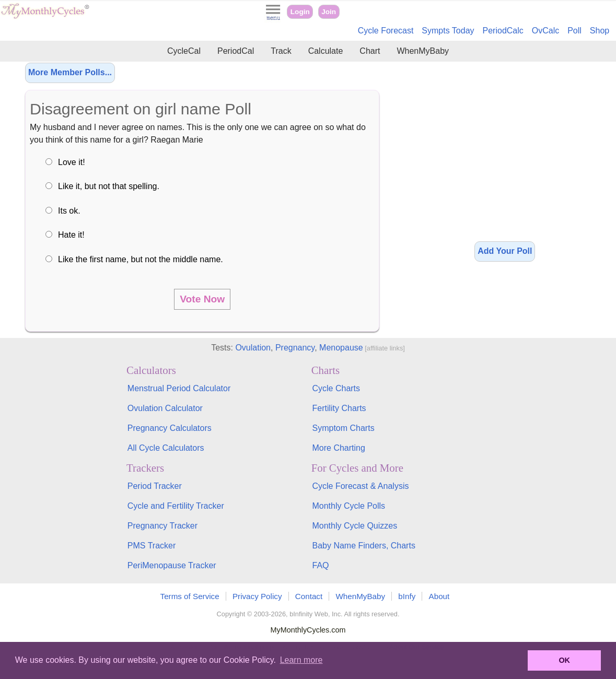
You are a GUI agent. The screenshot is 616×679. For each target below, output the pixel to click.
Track (281, 51)
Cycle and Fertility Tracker (176, 506)
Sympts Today (448, 31)
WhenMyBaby (423, 51)
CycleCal (184, 51)
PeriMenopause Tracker (172, 565)
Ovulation (253, 348)
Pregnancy (295, 348)
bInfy (407, 596)
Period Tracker (155, 486)
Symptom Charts (343, 428)
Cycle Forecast (386, 31)
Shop (600, 31)
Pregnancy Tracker (162, 526)
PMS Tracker (152, 546)
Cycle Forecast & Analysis (360, 486)
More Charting (338, 448)
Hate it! (71, 235)
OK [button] (564, 660)
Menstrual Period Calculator (179, 388)
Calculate (326, 51)
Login (300, 12)
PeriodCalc (503, 31)
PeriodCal (236, 51)
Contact (309, 596)
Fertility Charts (339, 408)
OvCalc (545, 31)
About (439, 596)
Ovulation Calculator (165, 408)
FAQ (320, 565)
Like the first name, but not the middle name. (141, 259)
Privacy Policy (257, 596)
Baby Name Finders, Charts (363, 546)
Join (329, 12)
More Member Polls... (70, 72)
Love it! (72, 162)
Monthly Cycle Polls (348, 506)
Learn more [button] (301, 660)
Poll (574, 31)
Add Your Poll (505, 251)
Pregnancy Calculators (170, 428)
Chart (370, 51)
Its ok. (69, 211)
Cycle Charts (336, 388)
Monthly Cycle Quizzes (355, 526)
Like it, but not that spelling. (109, 186)
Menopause (341, 348)
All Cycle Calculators (166, 448)
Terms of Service (190, 596)
